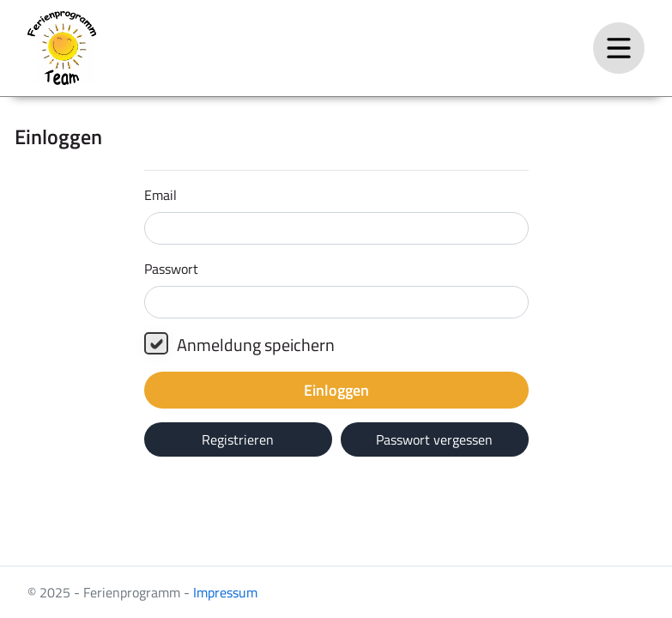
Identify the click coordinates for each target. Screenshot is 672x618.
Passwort (171, 269)
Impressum (225, 592)
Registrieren (238, 439)
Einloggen (336, 390)
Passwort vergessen (434, 439)
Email (160, 195)
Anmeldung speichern (239, 345)
